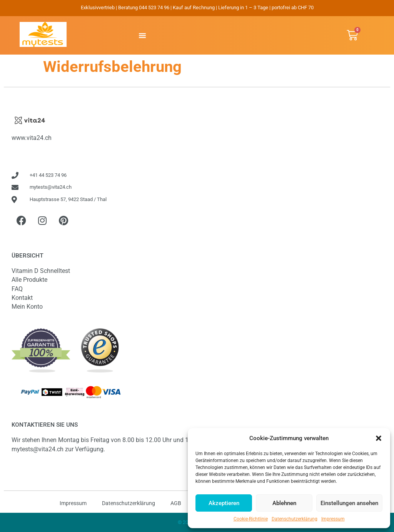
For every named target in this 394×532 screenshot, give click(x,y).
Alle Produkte (29, 280)
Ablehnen (284, 503)
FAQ (17, 289)
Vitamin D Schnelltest (41, 271)
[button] (379, 438)
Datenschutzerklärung (295, 519)
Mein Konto (27, 307)
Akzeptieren (224, 503)
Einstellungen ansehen (349, 503)
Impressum (333, 519)
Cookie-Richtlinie (251, 519)
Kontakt (22, 298)
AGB (176, 503)
